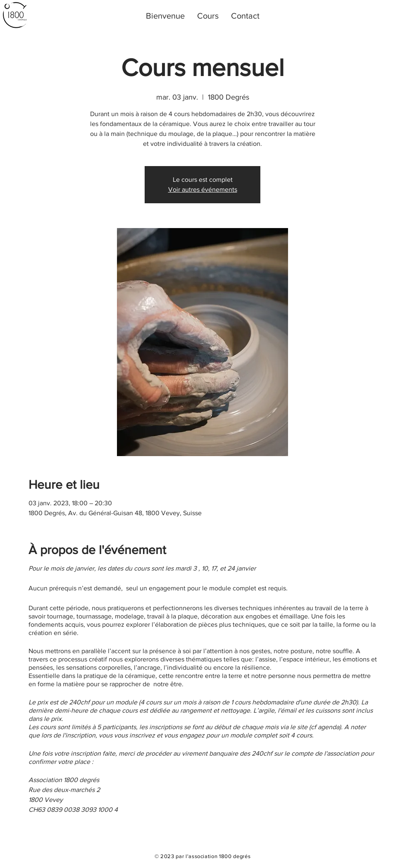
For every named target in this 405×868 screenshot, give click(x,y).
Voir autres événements (203, 189)
